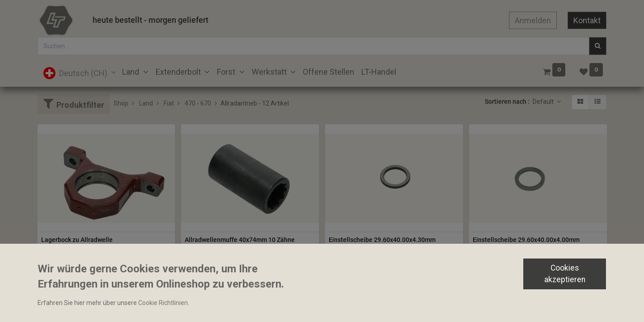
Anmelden (533, 20)
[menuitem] (328, 72)
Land (146, 103)
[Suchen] (598, 46)
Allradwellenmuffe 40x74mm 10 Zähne (240, 240)
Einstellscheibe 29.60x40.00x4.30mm (382, 240)
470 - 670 (198, 103)
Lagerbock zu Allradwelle (77, 240)
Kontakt (587, 20)
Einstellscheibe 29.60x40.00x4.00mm (526, 240)
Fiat (169, 103)
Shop (121, 103)
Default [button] (544, 102)
